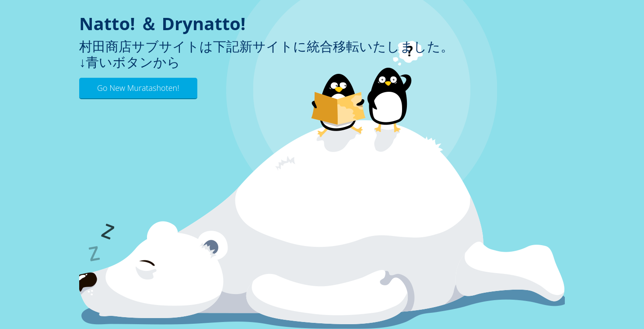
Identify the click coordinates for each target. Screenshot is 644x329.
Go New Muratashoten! (138, 88)
